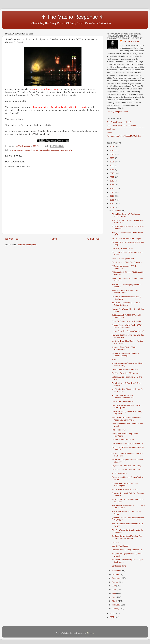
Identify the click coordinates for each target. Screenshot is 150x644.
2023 (112, 154)
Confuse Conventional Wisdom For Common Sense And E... (127, 537)
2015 (112, 185)
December (117, 211)
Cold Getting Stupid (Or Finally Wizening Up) (125, 484)
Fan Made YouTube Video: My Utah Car (124, 136)
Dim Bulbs (116, 542)
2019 (112, 169)
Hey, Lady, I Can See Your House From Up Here (126, 406)
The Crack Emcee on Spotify (119, 122)
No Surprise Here (119, 473)
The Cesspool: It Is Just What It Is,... (127, 470)
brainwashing (18, 150)
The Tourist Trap (119, 430)
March (115, 601)
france (35, 150)
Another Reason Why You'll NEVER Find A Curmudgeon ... (127, 326)
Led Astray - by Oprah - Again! (125, 369)
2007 (112, 617)
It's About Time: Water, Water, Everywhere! (124, 348)
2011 (112, 200)
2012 (112, 196)
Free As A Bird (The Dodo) (123, 440)
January (116, 609)
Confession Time (119, 566)
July (114, 586)
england (28, 150)
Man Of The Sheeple (121, 546)
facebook (111, 129)
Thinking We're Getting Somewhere (127, 550)
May (114, 593)
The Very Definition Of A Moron (125, 373)
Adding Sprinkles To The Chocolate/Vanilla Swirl (123, 397)
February (116, 605)
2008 (112, 613)
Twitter (110, 133)
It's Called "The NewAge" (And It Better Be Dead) (126, 304)
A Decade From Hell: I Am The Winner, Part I (125, 292)
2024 (112, 150)
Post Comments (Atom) (27, 245)
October (116, 574)
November (117, 571)
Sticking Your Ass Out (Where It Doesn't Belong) (125, 354)
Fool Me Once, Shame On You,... (126, 489)
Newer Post (12, 239)
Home (53, 239)
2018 (112, 173)
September (117, 578)
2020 (112, 166)
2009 (112, 207)
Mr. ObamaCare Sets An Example (126, 239)
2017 (112, 177)
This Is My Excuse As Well (123, 248)
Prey (114, 359)
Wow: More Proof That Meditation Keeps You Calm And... (126, 419)
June (114, 590)
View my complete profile (118, 112)
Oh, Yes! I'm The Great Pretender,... (127, 466)
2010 (112, 204)
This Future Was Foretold (123, 401)
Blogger (90, 633)
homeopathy (44, 150)
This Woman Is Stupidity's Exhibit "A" (128, 444)
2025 (112, 147)
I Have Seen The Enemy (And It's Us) (128, 331)
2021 (112, 162)
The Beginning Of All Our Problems (127, 262)
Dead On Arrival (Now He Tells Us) (127, 321)
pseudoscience (57, 150)
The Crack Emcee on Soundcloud (121, 126)
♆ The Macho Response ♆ (55, 17)
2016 (112, 181)
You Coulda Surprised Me (123, 258)
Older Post (94, 239)
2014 (112, 188)
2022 (112, 158)
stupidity (68, 150)
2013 (112, 192)
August (115, 582)
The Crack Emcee (131, 41)
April (114, 597)
